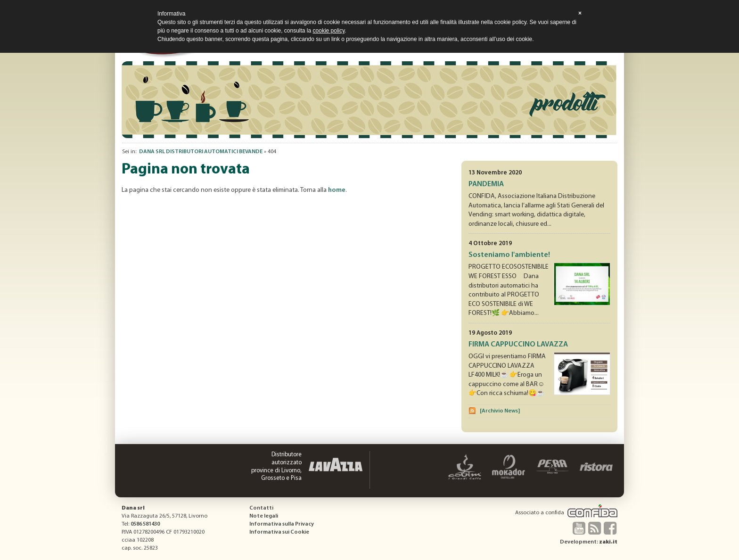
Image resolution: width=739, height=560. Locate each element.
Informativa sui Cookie (279, 532)
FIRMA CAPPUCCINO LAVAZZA (518, 345)
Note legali (264, 516)
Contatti (261, 508)
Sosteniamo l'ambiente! (509, 255)
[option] (369, 100)
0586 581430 (145, 524)
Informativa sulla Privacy (282, 524)
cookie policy (329, 31)
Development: (589, 542)
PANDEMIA (486, 184)
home (337, 190)
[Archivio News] (500, 411)
